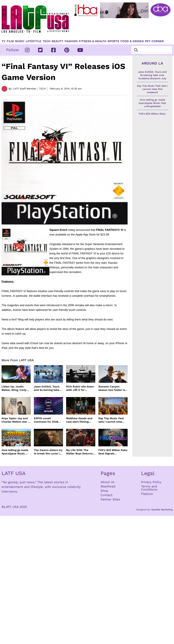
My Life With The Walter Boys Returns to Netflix (79, 452)
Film (10, 41)
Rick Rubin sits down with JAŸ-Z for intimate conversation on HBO (80, 388)
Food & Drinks (132, 41)
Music (20, 41)
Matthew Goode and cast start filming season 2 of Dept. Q (79, 420)
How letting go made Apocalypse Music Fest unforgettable (15, 452)
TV (3, 41)
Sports (113, 41)
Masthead (108, 486)
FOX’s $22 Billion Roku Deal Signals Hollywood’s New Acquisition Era (113, 452)
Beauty (58, 41)
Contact (106, 495)
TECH (46, 41)
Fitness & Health (93, 41)
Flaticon (147, 494)
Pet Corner (154, 41)
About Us (108, 482)
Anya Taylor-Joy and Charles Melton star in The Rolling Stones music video (16, 420)
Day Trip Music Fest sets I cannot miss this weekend (111, 420)
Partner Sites (110, 499)
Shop (104, 491)
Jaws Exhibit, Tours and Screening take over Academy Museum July (47, 388)
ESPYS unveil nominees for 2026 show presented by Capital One (46, 420)
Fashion (71, 41)
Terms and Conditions (149, 488)
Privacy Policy (151, 482)
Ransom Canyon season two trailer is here (112, 388)
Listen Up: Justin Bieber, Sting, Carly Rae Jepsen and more (16, 388)
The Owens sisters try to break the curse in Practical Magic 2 (48, 452)
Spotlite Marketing (162, 510)
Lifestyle (34, 41)
